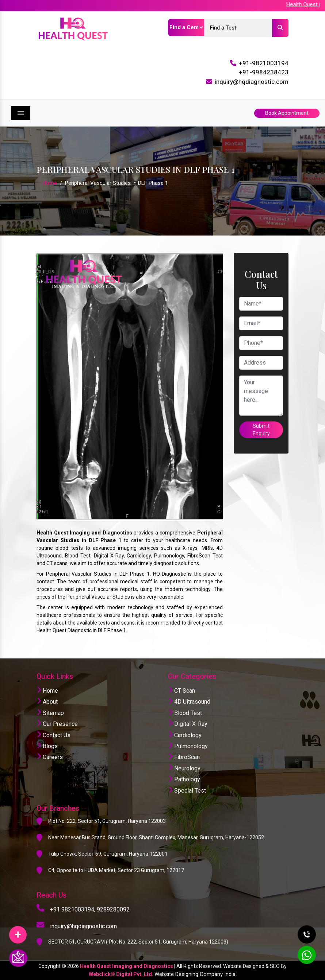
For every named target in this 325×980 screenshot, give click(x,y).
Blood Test (185, 713)
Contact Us (53, 735)
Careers (50, 757)
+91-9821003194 (264, 63)
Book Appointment (287, 113)
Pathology (184, 779)
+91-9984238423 (264, 72)
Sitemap (50, 713)
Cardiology (185, 735)
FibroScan (184, 757)
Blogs (47, 746)
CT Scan (181, 691)
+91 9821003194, (73, 909)
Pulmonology (188, 746)
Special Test (187, 791)
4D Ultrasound (189, 702)
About (47, 702)
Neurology (184, 768)
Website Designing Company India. (196, 974)
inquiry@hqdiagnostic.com (252, 82)
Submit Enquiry (261, 430)
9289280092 (113, 909)
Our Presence (57, 724)
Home (50, 183)
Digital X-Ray (188, 724)
